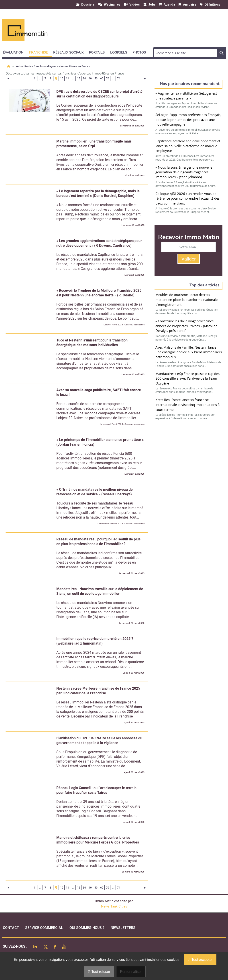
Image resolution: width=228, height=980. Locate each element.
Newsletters (123, 928)
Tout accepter (200, 960)
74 (119, 79)
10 (62, 79)
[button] (15, 52)
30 (84, 79)
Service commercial (44, 928)
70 (108, 79)
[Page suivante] (145, 79)
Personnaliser (131, 972)
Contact (11, 928)
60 (102, 79)
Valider (189, 259)
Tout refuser (99, 972)
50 (96, 79)
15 (79, 79)
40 (90, 79)
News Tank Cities (114, 906)
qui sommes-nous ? (87, 928)
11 (67, 79)
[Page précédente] (8, 79)
